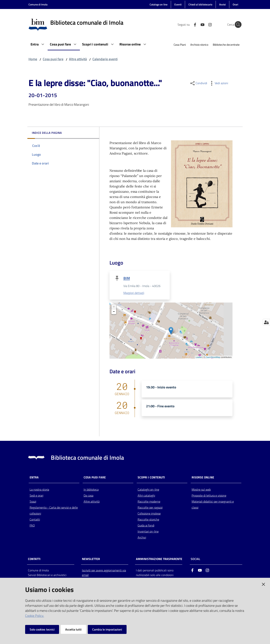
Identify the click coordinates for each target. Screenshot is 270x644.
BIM (127, 278)
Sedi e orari (36, 496)
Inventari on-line (148, 532)
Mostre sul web (201, 490)
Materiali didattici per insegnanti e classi (213, 505)
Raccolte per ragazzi (150, 508)
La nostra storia (39, 490)
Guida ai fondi (146, 526)
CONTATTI (34, 559)
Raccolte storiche (148, 520)
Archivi (142, 538)
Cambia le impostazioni (107, 629)
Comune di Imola (38, 4)
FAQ (32, 526)
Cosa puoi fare (53, 59)
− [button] (114, 312)
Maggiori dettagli (134, 293)
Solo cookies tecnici (42, 629)
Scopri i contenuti (151, 478)
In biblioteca (91, 490)
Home (33, 59)
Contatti (35, 520)
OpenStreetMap (213, 357)
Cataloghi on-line (148, 490)
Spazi (33, 502)
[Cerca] (237, 25)
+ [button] (114, 307)
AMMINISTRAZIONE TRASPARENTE (159, 559)
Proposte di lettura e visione (209, 496)
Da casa (88, 496)
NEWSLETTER (91, 559)
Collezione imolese (149, 514)
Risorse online (203, 478)
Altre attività (78, 59)
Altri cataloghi (146, 496)
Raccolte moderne (149, 502)
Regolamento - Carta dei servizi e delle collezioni (54, 511)
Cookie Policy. (35, 616)
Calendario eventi (105, 59)
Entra (34, 478)
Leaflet (199, 357)
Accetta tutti (73, 629)
